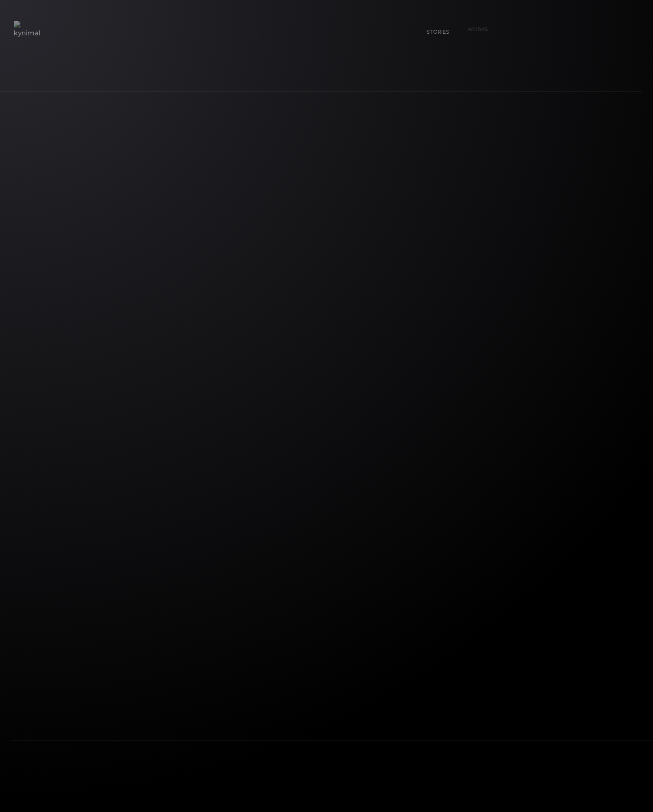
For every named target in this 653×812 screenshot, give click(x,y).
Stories (434, 28)
